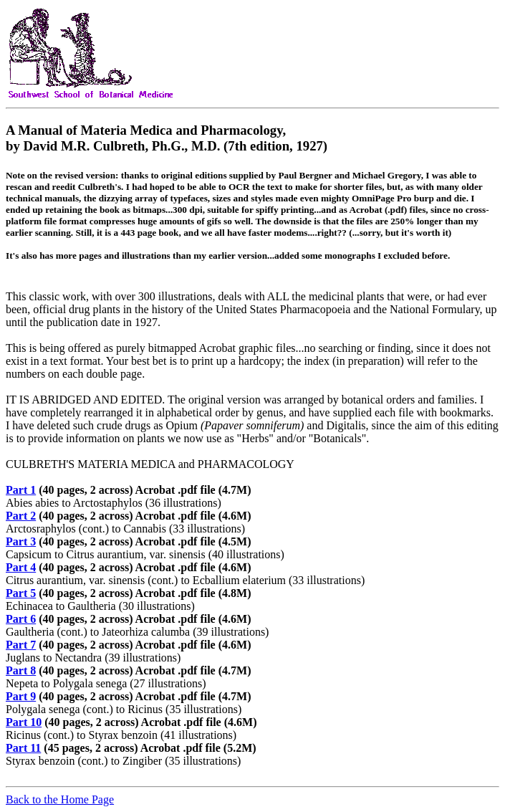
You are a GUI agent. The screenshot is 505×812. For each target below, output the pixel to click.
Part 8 (21, 670)
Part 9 (21, 696)
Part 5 (21, 593)
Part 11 (23, 748)
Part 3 (21, 541)
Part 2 (21, 516)
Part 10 (24, 722)
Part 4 (21, 567)
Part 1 (21, 490)
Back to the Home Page (60, 799)
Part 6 (21, 619)
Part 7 (21, 645)
